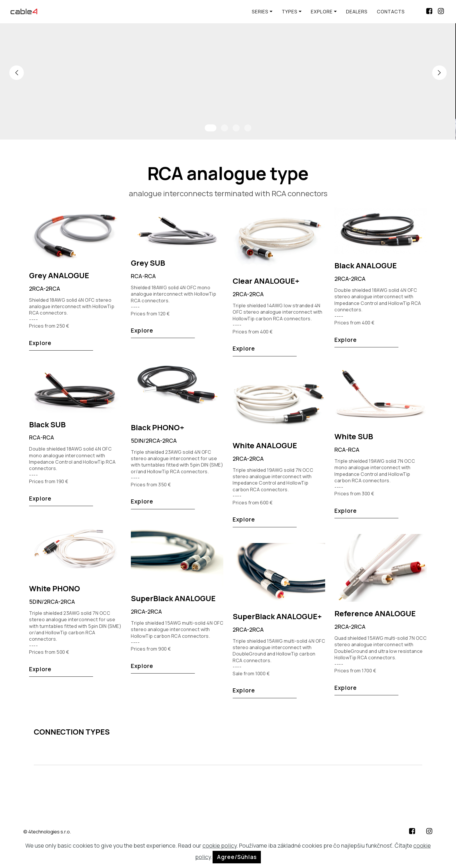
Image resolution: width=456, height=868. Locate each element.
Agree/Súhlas (237, 857)
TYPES (290, 12)
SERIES (260, 12)
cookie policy (219, 846)
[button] (17, 73)
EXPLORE (322, 12)
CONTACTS (391, 12)
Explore (40, 343)
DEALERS (357, 12)
